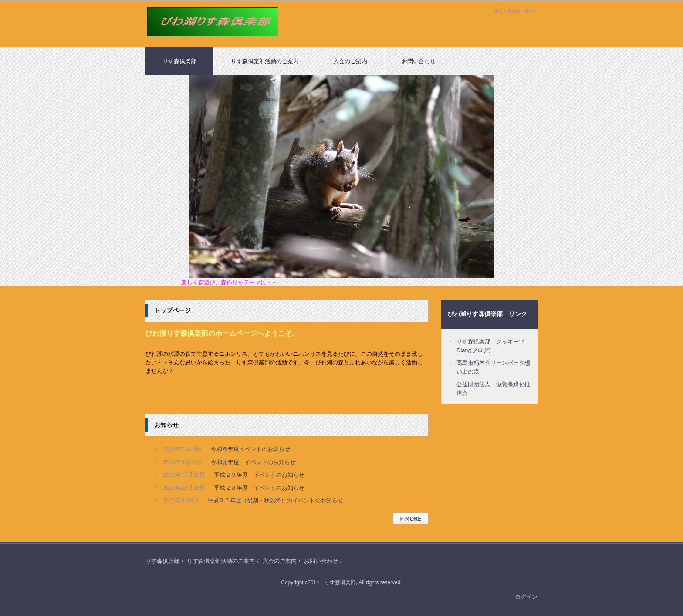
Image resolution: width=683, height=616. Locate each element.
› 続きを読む (409, 528)
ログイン (526, 597)
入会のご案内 (350, 61)
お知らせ (166, 425)
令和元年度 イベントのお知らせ (253, 462)
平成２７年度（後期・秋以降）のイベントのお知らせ (275, 500)
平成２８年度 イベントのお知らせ (259, 488)
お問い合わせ (419, 61)
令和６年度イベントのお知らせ (250, 449)
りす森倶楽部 (166, 40)
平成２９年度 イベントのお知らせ (259, 475)
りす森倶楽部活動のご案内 (265, 61)
